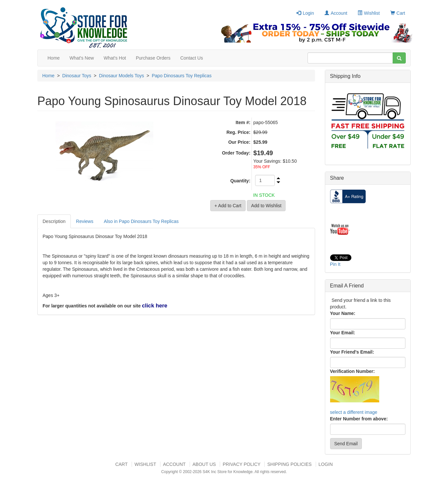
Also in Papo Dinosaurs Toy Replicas (141, 221)
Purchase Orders (153, 58)
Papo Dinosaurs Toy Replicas (182, 76)
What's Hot (115, 58)
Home (54, 58)
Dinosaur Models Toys (121, 76)
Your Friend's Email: (352, 352)
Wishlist (369, 13)
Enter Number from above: (359, 419)
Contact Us (191, 58)
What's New (82, 58)
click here (154, 306)
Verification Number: (353, 371)
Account (336, 13)
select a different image (354, 412)
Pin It (335, 264)
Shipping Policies (289, 464)
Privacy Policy (242, 464)
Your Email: (343, 333)
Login (305, 13)
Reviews (85, 221)
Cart (398, 13)
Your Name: (343, 313)
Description (54, 221)
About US (204, 464)
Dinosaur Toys (77, 76)
